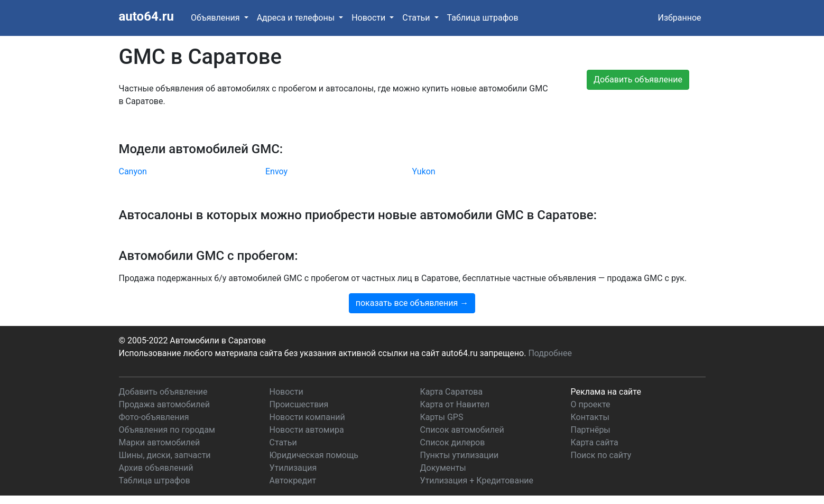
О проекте (591, 404)
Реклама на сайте (606, 392)
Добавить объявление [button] (638, 80)
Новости (286, 392)
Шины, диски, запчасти (165, 455)
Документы (443, 468)
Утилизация (293, 468)
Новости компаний (307, 417)
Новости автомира (307, 430)
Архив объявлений (156, 468)
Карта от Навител (455, 404)
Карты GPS (442, 417)
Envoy (276, 171)
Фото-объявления (154, 417)
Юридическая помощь (314, 455)
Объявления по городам (167, 430)
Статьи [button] (417, 18)
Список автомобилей (462, 430)
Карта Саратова (452, 392)
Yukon (424, 171)
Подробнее (550, 353)
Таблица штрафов (483, 18)
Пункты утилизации (460, 455)
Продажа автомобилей (164, 404)
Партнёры (591, 430)
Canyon (133, 171)
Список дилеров (453, 442)
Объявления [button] (216, 18)
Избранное (679, 18)
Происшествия (299, 404)
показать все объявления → (412, 303)
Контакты (590, 417)
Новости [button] (369, 18)
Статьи (283, 442)
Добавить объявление (163, 392)
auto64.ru (146, 16)
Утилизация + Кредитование (477, 480)
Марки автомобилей (160, 442)
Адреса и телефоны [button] (297, 18)
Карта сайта (595, 442)
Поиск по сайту (601, 455)
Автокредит (293, 480)
